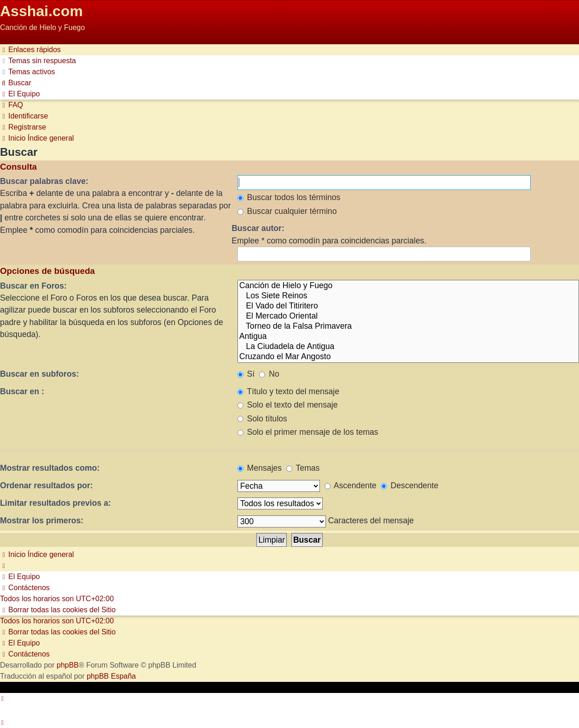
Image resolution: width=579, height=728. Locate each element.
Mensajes (260, 468)
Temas (303, 468)
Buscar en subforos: (39, 374)
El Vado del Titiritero (408, 306)
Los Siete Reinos (408, 296)
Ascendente (351, 485)
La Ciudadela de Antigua (408, 347)
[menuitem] (38, 61)
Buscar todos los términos (289, 197)
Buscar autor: (258, 228)
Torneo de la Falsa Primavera (408, 326)
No (269, 374)
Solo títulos (262, 419)
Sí (246, 374)
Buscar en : (22, 391)
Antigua (408, 337)
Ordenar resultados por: (46, 485)
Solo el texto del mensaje (287, 405)
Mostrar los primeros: (42, 521)
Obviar (11, 38)
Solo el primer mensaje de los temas (308, 432)
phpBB (68, 665)
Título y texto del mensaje (288, 391)
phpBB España (111, 676)
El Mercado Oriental (408, 316)
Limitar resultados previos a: (56, 503)
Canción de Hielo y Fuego (408, 286)
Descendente (410, 485)
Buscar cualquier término (287, 211)
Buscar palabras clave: (44, 181)
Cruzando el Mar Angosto (408, 357)
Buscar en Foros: (33, 286)
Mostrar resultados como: (50, 468)
